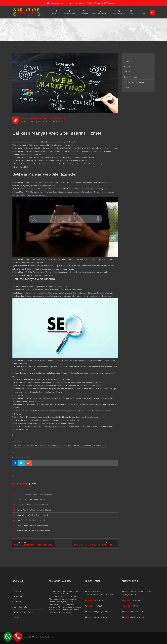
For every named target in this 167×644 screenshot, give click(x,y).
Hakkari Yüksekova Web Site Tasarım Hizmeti (34, 510)
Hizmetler (127, 72)
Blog (14, 426)
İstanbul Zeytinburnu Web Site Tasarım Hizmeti (35, 494)
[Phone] (18, 637)
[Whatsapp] (8, 637)
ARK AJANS (33, 637)
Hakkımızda (128, 66)
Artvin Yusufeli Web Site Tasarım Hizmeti (32, 505)
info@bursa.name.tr (100, 617)
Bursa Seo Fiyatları (131, 77)
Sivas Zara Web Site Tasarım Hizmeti (31, 520)
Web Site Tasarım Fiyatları (134, 82)
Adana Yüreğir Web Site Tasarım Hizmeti (32, 515)
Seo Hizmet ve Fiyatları (74, 426)
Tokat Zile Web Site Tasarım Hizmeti (31, 500)
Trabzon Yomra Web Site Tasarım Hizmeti (32, 525)
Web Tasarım (60, 122)
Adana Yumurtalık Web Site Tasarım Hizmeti (33, 530)
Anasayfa (127, 61)
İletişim (127, 87)
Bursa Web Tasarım (45, 122)
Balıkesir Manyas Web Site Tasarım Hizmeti (44, 118)
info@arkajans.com (57, 3)
